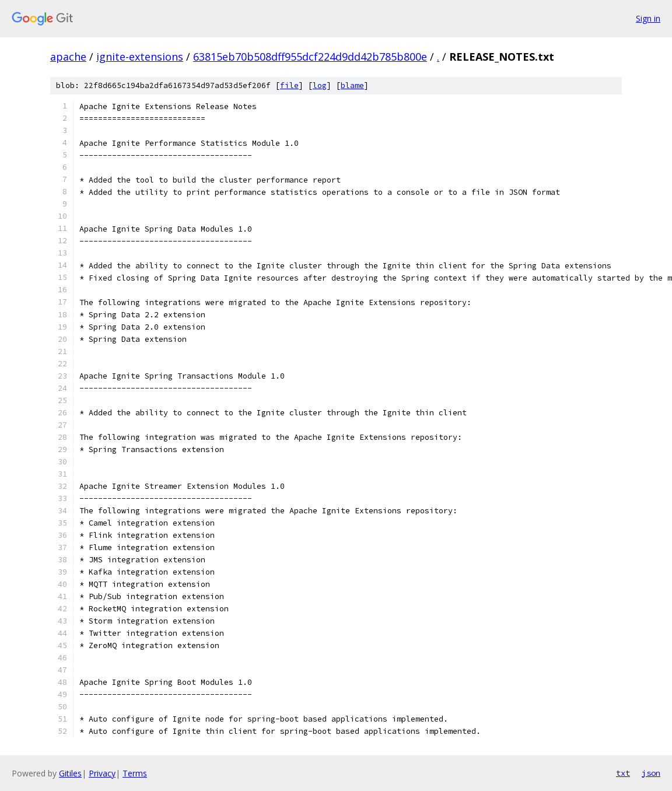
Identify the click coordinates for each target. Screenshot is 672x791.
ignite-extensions (140, 57)
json (651, 773)
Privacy (102, 773)
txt (623, 773)
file (289, 85)
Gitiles (70, 773)
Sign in (648, 18)
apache (68, 57)
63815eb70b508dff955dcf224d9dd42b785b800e (310, 57)
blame (352, 85)
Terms (135, 773)
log (320, 85)
